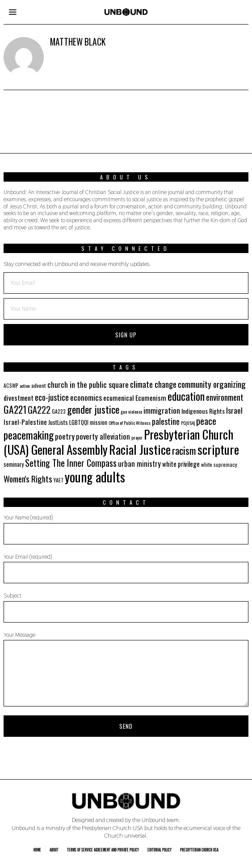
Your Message (126, 669)
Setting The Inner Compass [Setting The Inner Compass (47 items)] (71, 463)
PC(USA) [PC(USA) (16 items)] (188, 423)
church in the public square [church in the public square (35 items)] (88, 384)
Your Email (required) (126, 568)
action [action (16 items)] (25, 386)
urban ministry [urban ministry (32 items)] (139, 463)
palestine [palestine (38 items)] (166, 421)
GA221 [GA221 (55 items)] (15, 409)
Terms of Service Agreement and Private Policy (103, 850)
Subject (126, 607)
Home (37, 850)
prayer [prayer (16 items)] (137, 437)
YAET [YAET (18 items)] (59, 480)
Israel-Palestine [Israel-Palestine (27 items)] (25, 422)
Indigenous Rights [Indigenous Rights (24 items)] (203, 411)
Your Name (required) (126, 529)
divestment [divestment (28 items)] (19, 398)
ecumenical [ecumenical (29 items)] (119, 398)
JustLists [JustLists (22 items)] (58, 422)
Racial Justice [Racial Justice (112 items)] (140, 449)
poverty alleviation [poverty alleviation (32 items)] (103, 436)
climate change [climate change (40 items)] (153, 384)
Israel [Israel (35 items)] (234, 410)
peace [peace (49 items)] (206, 421)
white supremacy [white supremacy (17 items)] (219, 465)
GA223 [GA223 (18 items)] (59, 411)
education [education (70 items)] (186, 396)
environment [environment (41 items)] (225, 397)
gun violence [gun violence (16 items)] (131, 411)
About (54, 850)
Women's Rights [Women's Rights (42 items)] (28, 478)
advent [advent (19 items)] (39, 385)
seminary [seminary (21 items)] (14, 464)
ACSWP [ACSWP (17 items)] (11, 386)
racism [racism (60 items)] (184, 450)
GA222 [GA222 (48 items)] (39, 410)
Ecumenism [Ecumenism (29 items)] (151, 398)
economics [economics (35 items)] (86, 397)
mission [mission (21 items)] (99, 422)
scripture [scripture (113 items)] (218, 449)
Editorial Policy (160, 850)
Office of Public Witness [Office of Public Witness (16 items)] (130, 423)
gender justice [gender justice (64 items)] (93, 409)
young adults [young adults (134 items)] (95, 476)
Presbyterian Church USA (199, 850)
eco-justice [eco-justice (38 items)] (52, 397)
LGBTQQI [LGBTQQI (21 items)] (79, 422)
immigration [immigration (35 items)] (162, 410)
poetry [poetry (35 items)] (65, 436)
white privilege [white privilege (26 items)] (181, 464)
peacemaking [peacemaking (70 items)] (29, 435)
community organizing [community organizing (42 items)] (212, 384)
